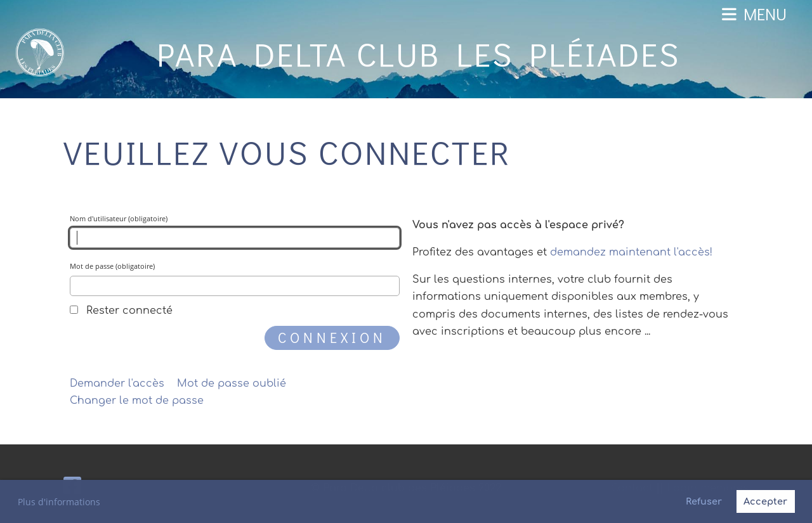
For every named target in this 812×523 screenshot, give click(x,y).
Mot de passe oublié (232, 384)
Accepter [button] (765, 501)
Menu (754, 14)
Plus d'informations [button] (59, 502)
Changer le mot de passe (137, 401)
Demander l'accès (117, 384)
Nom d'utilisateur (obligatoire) (235, 231)
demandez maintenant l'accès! (631, 252)
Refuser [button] (704, 501)
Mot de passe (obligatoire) (235, 279)
